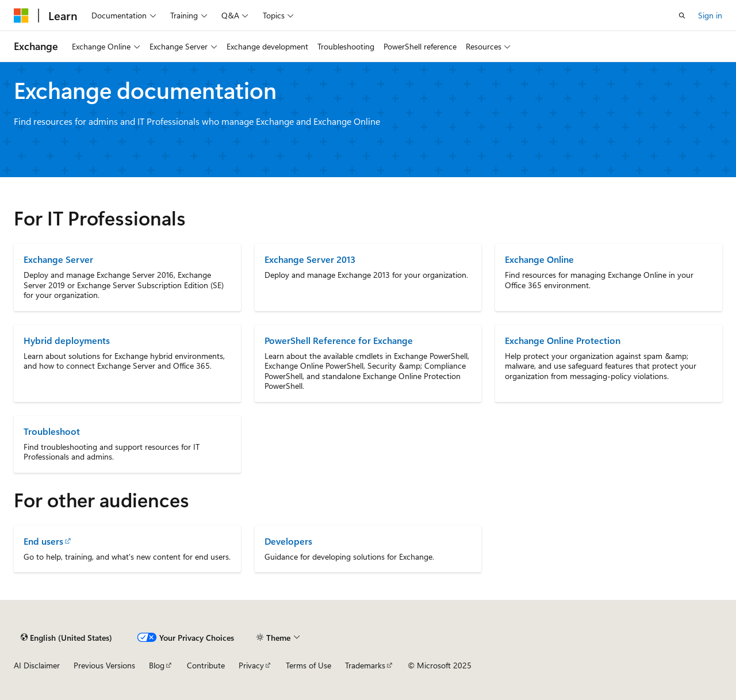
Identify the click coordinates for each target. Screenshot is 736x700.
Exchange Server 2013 (310, 259)
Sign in (710, 15)
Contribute (206, 665)
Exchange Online (539, 259)
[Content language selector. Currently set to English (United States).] (66, 637)
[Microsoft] (21, 16)
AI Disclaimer (37, 665)
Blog (157, 665)
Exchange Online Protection (563, 340)
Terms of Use (308, 665)
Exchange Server (58, 259)
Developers (288, 541)
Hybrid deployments (67, 340)
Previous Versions (104, 665)
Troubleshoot (52, 431)
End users (43, 541)
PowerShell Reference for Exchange (339, 340)
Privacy (251, 665)
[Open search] (682, 16)
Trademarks (365, 665)
